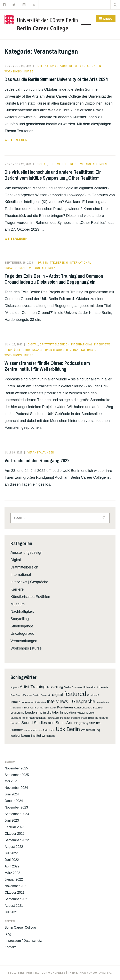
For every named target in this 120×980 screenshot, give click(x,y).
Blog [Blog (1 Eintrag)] (13, 695)
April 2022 (12, 866)
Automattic (102, 973)
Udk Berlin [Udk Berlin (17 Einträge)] (68, 729)
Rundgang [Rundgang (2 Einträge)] (101, 718)
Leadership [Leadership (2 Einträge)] (17, 713)
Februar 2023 (14, 827)
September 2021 (17, 899)
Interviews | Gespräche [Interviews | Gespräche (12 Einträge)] (71, 701)
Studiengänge (33, 350)
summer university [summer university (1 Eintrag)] (33, 730)
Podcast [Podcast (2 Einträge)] (65, 718)
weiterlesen (16, 140)
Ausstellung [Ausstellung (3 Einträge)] (55, 687)
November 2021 (16, 886)
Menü (108, 19)
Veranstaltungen (88, 66)
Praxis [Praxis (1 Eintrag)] (84, 718)
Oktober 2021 (14, 893)
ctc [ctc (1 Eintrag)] (50, 695)
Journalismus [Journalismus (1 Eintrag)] (103, 702)
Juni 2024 (12, 794)
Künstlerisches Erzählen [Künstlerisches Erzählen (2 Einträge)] (89, 708)
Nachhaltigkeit (22, 611)
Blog (8, 934)
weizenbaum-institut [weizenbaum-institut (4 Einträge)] (26, 736)
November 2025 (16, 768)
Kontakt (10, 947)
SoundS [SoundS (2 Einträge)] (15, 723)
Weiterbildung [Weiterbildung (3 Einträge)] (90, 730)
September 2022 (17, 840)
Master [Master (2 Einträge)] (81, 713)
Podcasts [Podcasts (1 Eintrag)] (76, 718)
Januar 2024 (14, 801)
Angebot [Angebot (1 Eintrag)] (15, 687)
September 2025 (17, 775)
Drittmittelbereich (64, 164)
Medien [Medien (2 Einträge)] (91, 713)
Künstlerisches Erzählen (30, 597)
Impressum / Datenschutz (23, 941)
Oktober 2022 (14, 834)
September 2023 (17, 814)
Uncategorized (16, 268)
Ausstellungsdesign (26, 553)
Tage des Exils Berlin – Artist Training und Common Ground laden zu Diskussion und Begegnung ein (54, 279)
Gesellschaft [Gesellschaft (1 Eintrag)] (93, 695)
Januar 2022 (14, 879)
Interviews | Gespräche (29, 582)
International (47, 66)
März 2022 (12, 873)
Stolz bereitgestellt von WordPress (37, 973)
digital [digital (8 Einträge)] (58, 694)
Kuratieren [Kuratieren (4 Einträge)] (65, 707)
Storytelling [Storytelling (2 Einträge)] (81, 723)
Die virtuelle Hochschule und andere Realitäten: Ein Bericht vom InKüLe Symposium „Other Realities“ (53, 175)
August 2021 (14, 906)
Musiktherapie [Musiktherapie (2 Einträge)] (19, 718)
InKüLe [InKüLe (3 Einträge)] (15, 702)
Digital (42, 164)
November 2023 (16, 807)
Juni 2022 (12, 860)
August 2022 (14, 847)
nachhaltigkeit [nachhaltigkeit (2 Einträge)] (37, 718)
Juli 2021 (11, 912)
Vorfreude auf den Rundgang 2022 (37, 460)
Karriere (66, 66)
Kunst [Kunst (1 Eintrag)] (53, 708)
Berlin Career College (20, 928)
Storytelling (20, 619)
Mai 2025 (11, 781)
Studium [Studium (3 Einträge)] (95, 723)
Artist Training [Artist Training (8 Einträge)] (33, 687)
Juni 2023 (12, 820)
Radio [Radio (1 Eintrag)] (91, 718)
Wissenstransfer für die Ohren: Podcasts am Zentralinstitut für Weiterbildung (47, 366)
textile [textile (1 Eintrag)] (52, 730)
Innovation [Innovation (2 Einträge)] (28, 702)
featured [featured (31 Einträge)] (75, 694)
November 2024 (16, 788)
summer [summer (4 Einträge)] (17, 730)
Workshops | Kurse (19, 71)
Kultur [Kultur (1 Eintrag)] (47, 708)
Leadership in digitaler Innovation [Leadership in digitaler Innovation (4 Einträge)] (51, 712)
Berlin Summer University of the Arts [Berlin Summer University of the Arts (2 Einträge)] (86, 687)
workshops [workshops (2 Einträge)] (49, 736)
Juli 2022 (11, 853)
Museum (18, 604)
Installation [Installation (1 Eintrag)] (41, 702)
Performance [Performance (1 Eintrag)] (53, 718)
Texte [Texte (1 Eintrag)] (45, 730)
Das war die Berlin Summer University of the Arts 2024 (56, 79)
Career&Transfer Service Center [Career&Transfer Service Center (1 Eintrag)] (32, 695)
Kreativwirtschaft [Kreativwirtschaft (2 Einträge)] (33, 708)
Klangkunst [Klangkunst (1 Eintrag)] (16, 708)
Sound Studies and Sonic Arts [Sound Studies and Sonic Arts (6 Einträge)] (47, 723)
